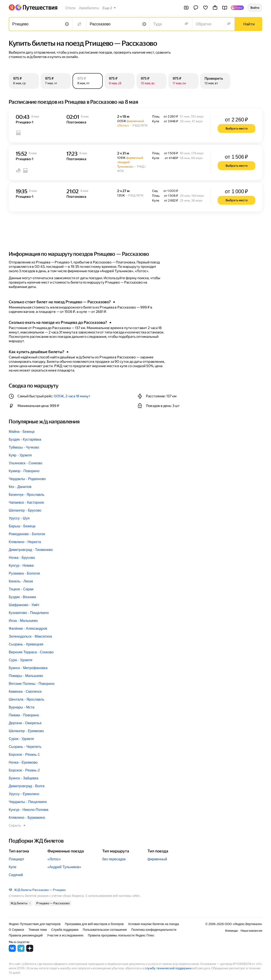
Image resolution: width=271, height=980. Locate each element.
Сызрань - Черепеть (25, 747)
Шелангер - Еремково (26, 731)
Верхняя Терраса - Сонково (31, 652)
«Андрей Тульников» (64, 867)
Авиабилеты (89, 8)
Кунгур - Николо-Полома (29, 810)
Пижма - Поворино (24, 715)
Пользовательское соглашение (105, 930)
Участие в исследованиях (65, 935)
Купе (13, 867)
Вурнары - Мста (22, 707)
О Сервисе (17, 930)
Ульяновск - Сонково (25, 463)
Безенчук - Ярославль (27, 495)
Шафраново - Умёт (24, 605)
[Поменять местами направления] (79, 24)
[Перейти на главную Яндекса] (12, 7)
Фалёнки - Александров (28, 628)
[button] (255, 8)
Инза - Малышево (23, 621)
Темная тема (38, 930)
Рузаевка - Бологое (24, 573)
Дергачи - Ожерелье (25, 723)
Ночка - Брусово (22, 558)
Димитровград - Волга (27, 786)
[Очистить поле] (67, 24)
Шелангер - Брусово (25, 510)
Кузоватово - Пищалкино (29, 613)
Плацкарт (17, 859)
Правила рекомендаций (26, 935)
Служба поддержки (65, 930)
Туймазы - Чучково (24, 447)
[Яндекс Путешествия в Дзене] (30, 951)
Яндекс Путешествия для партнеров (35, 924)
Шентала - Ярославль (26, 699)
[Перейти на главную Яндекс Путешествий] (36, 7)
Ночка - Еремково (23, 762)
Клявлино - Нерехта (25, 542)
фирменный (157, 859)
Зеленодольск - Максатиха (30, 636)
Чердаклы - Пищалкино (28, 802)
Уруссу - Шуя (19, 518)
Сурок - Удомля (21, 739)
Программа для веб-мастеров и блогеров (94, 924)
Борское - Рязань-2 (24, 770)
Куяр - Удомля (20, 455)
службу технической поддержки (168, 968)
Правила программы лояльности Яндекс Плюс (121, 935)
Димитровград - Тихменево (31, 550)
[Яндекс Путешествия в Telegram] (21, 951)
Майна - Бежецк (22, 432)
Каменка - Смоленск (25, 692)
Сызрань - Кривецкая (26, 644)
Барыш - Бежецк (22, 526)
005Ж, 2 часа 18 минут (72, 396)
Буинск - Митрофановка (28, 668)
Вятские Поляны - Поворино (32, 684)
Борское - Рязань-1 (24, 755)
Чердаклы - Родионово (27, 479)
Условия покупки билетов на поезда (154, 924)
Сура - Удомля (21, 660)
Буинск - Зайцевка (23, 778)
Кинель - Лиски (21, 581)
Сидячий (16, 875)
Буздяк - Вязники (22, 597)
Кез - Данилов (20, 487)
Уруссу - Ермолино (24, 794)
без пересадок (114, 859)
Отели (70, 8)
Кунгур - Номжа (21, 565)
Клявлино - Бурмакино (27, 818)
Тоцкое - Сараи (21, 589)
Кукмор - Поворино (24, 471)
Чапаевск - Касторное (26, 502)
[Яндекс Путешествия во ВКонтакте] (12, 951)
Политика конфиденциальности (154, 930)
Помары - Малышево (26, 676)
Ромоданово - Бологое (27, 534)
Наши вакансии (251, 931)
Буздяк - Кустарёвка (25, 439)
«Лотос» (54, 859)
